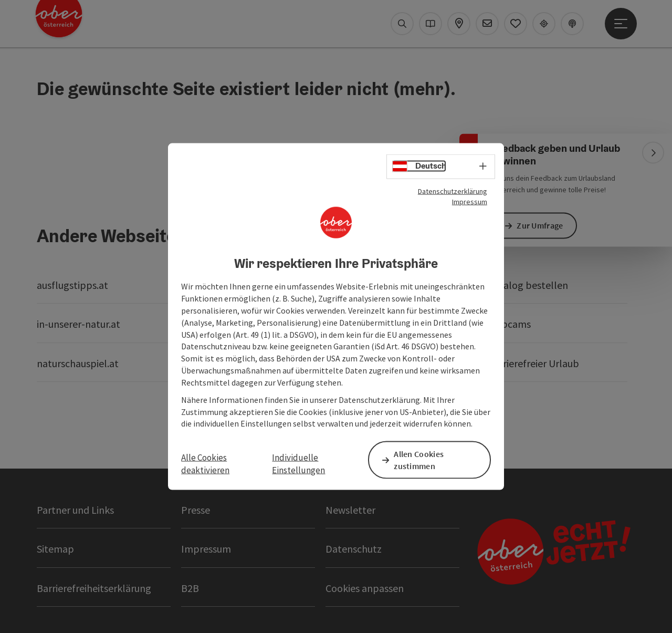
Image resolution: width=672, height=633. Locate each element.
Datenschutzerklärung (453, 191)
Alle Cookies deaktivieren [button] (205, 463)
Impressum (470, 202)
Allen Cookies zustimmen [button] (421, 459)
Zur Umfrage (542, 225)
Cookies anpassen (365, 588)
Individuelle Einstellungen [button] (298, 463)
